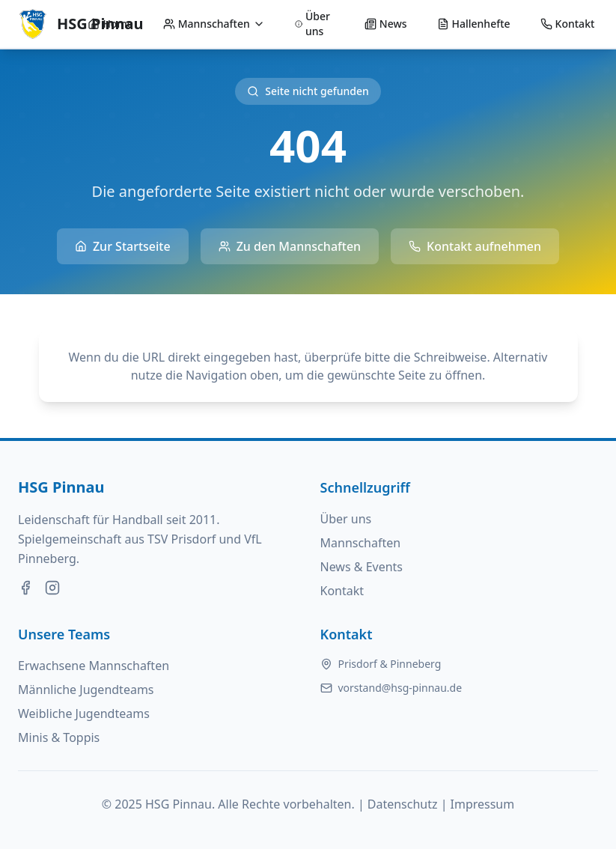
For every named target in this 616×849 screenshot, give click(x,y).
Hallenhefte (474, 24)
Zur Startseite (123, 246)
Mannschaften (214, 24)
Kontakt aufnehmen (475, 246)
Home (110, 24)
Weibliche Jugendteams (84, 713)
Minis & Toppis (59, 737)
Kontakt (568, 24)
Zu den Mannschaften (290, 246)
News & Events (362, 567)
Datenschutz (403, 804)
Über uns (312, 24)
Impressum (483, 804)
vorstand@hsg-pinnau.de (400, 688)
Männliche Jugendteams (86, 690)
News (386, 24)
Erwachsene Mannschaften (94, 666)
